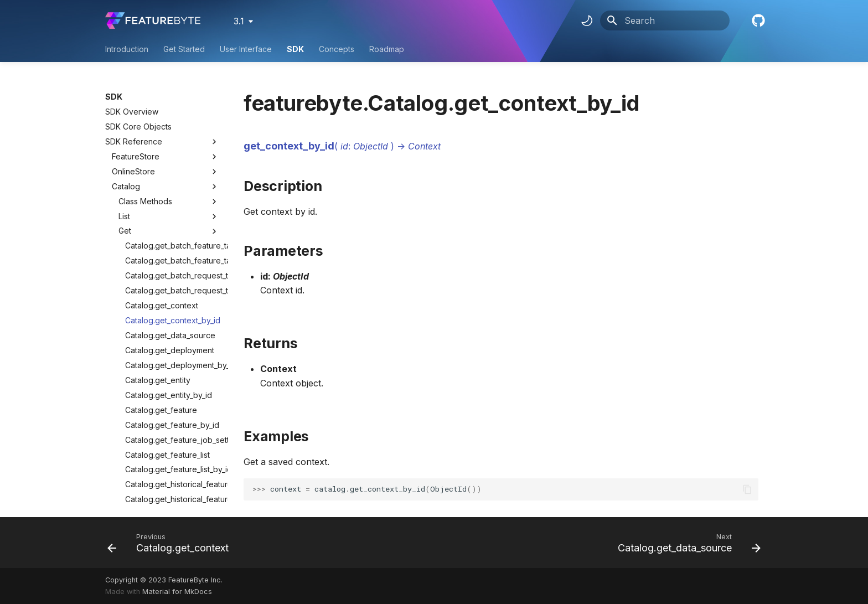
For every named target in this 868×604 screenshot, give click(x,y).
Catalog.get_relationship (169, 467)
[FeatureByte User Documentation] (153, 20)
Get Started (184, 49)
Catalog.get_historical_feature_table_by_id (172, 422)
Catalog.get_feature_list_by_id (172, 392)
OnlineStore (133, 94)
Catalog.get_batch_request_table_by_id (172, 213)
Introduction (127, 49)
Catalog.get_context (162, 228)
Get (169, 154)
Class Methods (169, 125)
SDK (295, 49)
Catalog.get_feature (161, 333)
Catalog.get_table (157, 497)
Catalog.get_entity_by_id (169, 318)
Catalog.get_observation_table (172, 437)
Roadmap (387, 49)
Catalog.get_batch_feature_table (172, 169)
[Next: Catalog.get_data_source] (686, 543)
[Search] (665, 20)
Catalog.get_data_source (170, 258)
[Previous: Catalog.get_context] (171, 543)
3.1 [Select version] (239, 21)
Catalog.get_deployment (170, 273)
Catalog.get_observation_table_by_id (172, 452)
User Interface (246, 49)
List (169, 140)
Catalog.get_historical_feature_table (172, 407)
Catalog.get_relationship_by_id (172, 482)
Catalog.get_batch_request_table (172, 198)
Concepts (337, 49)
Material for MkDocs (177, 592)
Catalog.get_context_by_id (172, 243)
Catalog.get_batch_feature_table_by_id (172, 184)
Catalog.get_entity (158, 303)
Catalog (126, 109)
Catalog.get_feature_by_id (172, 348)
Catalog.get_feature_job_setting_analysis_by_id (172, 363)
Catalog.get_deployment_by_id (172, 288)
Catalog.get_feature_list (167, 378)
